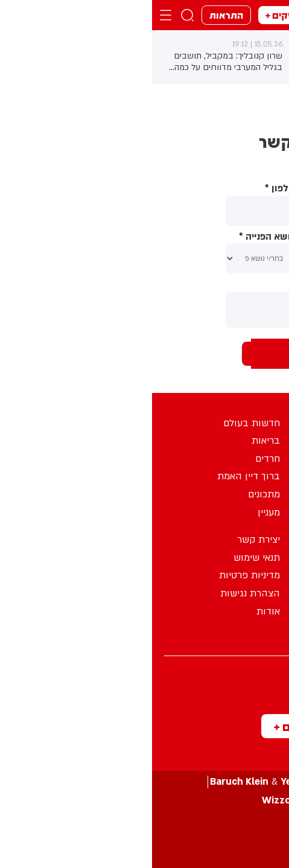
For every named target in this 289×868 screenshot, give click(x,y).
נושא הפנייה (115, 237)
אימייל (200, 237)
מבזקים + (133, 15)
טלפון (128, 189)
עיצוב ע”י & (145, 782)
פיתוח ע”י (145, 801)
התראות (74, 15)
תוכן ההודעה (189, 285)
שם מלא (195, 189)
